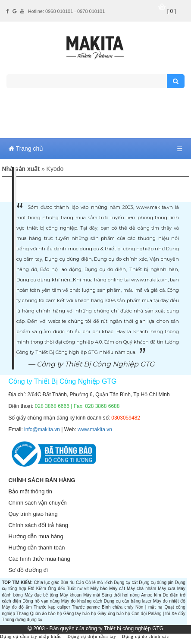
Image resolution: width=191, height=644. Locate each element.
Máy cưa (167, 589)
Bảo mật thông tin (30, 491)
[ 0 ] (172, 11)
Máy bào (99, 589)
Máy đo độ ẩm (17, 607)
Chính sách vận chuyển (37, 503)
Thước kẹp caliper (52, 607)
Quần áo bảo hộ (46, 614)
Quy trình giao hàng (33, 514)
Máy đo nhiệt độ (169, 601)
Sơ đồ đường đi (28, 570)
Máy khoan (71, 595)
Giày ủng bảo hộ (114, 614)
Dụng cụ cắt (126, 582)
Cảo (80, 582)
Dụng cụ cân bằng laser (128, 601)
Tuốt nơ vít (78, 589)
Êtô (31, 589)
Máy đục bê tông (41, 595)
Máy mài (92, 595)
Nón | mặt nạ (149, 607)
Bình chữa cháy (118, 607)
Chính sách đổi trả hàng (38, 525)
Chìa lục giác (47, 582)
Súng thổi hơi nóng (121, 595)
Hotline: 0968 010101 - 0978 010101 (67, 11)
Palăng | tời (159, 614)
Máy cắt (117, 589)
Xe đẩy (178, 614)
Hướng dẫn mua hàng (36, 536)
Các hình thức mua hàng (39, 559)
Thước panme (86, 607)
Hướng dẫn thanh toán (36, 548)
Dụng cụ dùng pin (156, 582)
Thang (22, 614)
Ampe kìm (151, 595)
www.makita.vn (95, 429)
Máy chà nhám (141, 589)
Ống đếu (56, 589)
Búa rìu (67, 582)
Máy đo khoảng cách (82, 601)
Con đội (139, 614)
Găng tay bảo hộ (80, 614)
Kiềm (41, 589)
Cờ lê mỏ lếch (99, 582)
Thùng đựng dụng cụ (22, 620)
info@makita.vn (42, 429)
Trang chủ (26, 148)
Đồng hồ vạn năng (41, 601)
